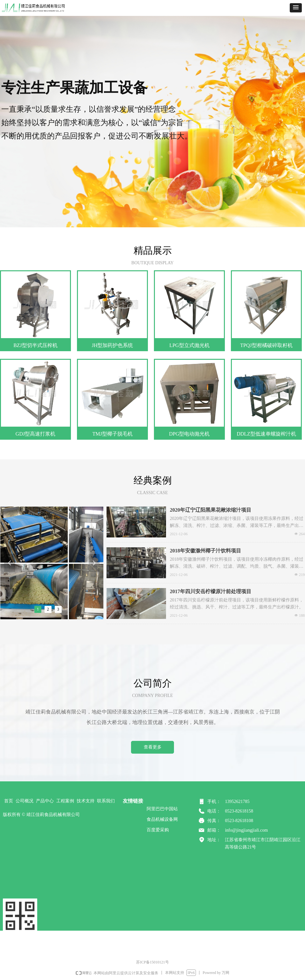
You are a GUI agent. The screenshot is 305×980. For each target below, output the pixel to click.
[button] (296, 8)
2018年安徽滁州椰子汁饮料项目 (205, 551)
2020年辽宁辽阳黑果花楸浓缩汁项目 (211, 510)
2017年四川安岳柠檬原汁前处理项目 (211, 591)
